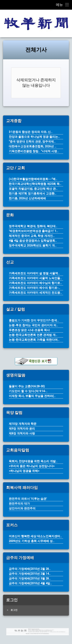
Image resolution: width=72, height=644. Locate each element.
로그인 (14, 610)
